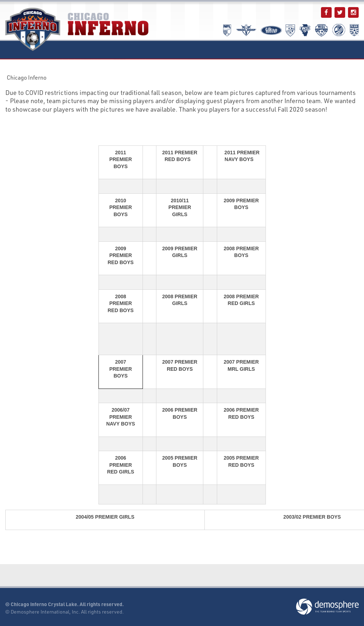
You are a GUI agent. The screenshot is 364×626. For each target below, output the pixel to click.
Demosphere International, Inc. (45, 612)
